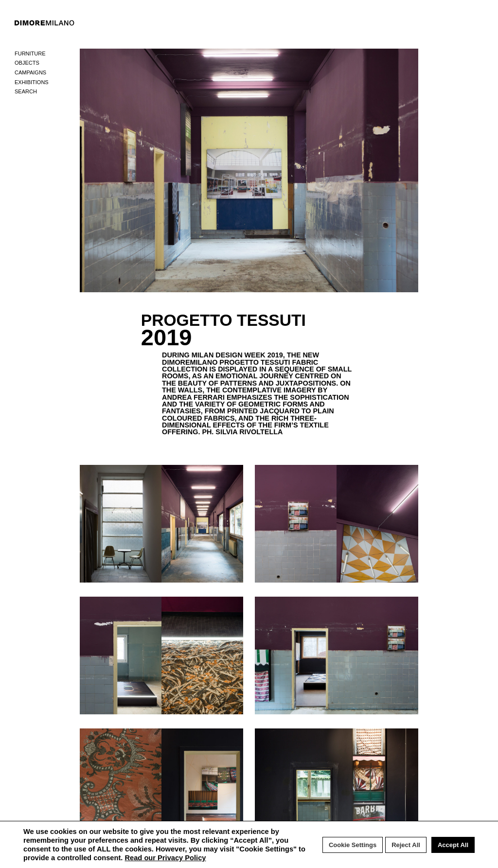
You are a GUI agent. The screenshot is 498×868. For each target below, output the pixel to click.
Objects (27, 63)
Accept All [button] (453, 845)
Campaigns (30, 72)
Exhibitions (32, 82)
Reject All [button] (406, 845)
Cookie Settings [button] (353, 845)
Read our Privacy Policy (165, 858)
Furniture (30, 53)
